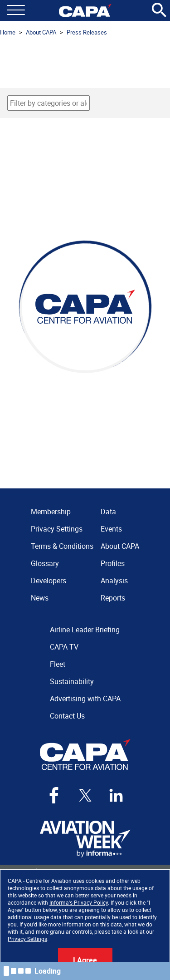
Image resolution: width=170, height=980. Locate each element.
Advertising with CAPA (85, 699)
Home (8, 32)
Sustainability (72, 681)
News (40, 598)
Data (108, 512)
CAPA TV (64, 647)
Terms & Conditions (62, 546)
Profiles (113, 563)
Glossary (45, 563)
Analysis (114, 581)
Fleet (58, 664)
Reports (113, 598)
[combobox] (49, 103)
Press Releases (87, 32)
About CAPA (41, 32)
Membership (51, 512)
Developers (49, 581)
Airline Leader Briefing (85, 630)
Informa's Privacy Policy (79, 902)
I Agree (85, 960)
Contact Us (67, 716)
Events (111, 529)
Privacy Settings (27, 939)
